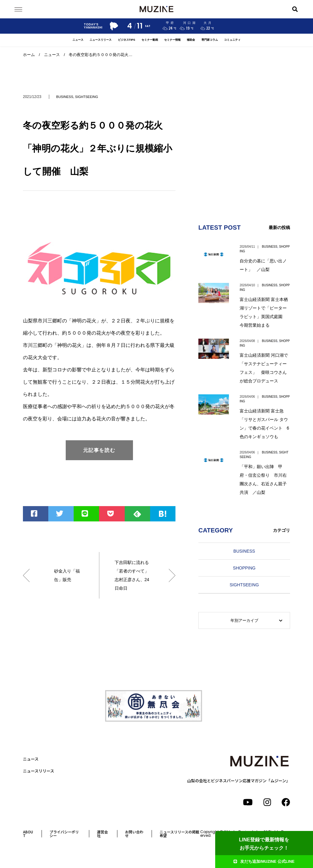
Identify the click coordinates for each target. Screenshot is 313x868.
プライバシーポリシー (64, 834)
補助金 (191, 40)
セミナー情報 (172, 40)
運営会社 (102, 834)
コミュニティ (232, 40)
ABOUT (28, 834)
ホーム (29, 55)
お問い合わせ (134, 834)
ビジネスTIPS (127, 40)
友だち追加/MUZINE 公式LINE (264, 861)
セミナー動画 (150, 40)
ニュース (78, 40)
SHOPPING (244, 568)
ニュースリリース (101, 40)
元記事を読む (99, 450)
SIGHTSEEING (87, 97)
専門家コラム (210, 40)
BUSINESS (65, 97)
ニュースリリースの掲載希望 (179, 834)
